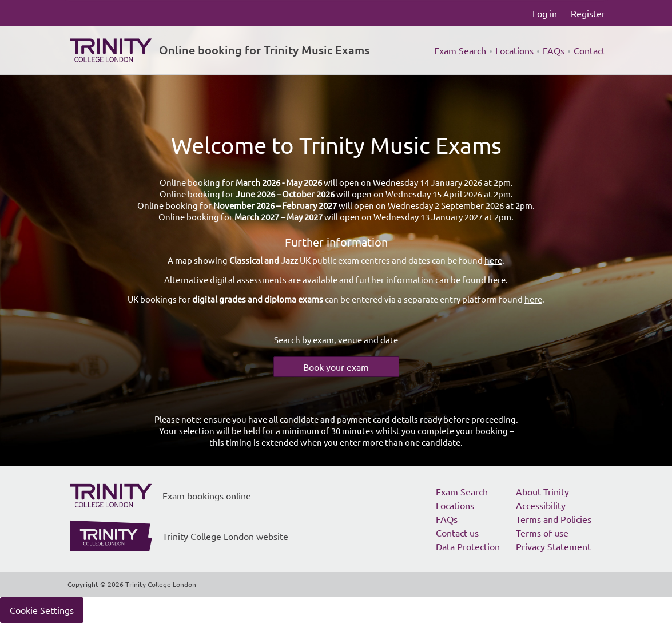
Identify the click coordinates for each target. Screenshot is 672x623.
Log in (545, 13)
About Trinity (542, 491)
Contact (589, 50)
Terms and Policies (554, 519)
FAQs (554, 50)
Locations (514, 50)
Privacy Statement (553, 546)
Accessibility (541, 505)
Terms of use (542, 533)
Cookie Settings (42, 610)
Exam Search (460, 50)
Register (588, 13)
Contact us (457, 533)
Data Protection (468, 546)
